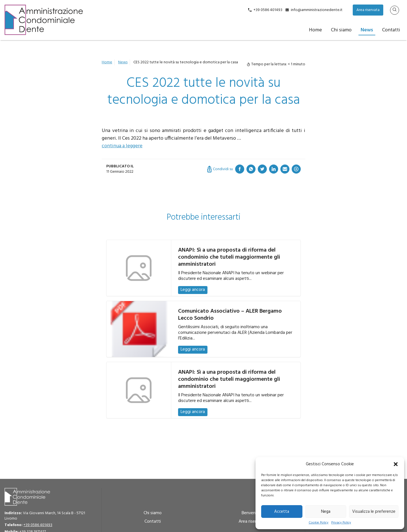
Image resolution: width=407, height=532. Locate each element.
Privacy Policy (341, 523)
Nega (326, 512)
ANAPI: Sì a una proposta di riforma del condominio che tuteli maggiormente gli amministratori (229, 257)
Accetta (282, 512)
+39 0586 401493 (268, 10)
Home (315, 30)
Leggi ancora (193, 290)
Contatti (391, 30)
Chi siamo (341, 30)
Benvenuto (252, 513)
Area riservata (368, 10)
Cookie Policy (319, 523)
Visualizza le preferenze (374, 512)
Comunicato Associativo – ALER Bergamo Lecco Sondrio (230, 315)
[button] (396, 464)
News (367, 30)
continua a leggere (122, 146)
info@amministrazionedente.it (317, 10)
